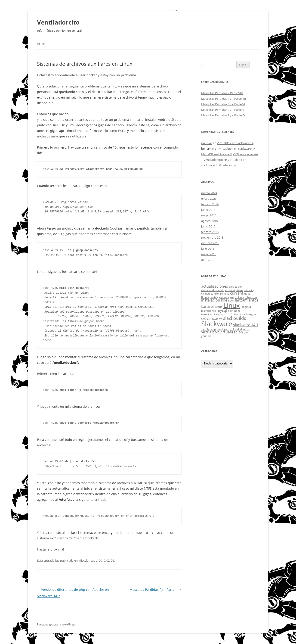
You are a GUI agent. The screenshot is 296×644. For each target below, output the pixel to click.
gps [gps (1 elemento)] (232, 297)
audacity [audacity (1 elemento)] (249, 290)
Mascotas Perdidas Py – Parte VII (224, 99)
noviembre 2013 (212, 237)
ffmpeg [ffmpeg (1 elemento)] (205, 297)
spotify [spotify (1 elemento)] (205, 329)
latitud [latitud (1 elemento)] (219, 307)
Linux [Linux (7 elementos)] (232, 305)
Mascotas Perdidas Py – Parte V (223, 110)
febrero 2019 (210, 204)
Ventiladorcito (58, 22)
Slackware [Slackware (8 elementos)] (217, 324)
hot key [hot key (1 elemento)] (239, 297)
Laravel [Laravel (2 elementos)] (207, 306)
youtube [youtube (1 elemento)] (206, 336)
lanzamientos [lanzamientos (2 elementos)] (247, 300)
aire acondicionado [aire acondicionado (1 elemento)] (213, 290)
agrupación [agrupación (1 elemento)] (236, 287)
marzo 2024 (209, 193)
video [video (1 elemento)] (246, 329)
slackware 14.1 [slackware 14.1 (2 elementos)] (246, 325)
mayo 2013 (209, 254)
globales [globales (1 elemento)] (224, 297)
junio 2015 (208, 226)
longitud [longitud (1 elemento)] (246, 307)
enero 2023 (209, 199)
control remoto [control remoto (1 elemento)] (220, 294)
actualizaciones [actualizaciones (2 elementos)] (215, 286)
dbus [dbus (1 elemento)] (247, 294)
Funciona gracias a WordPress (56, 624)
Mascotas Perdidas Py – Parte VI (223, 104)
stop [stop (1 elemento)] (213, 329)
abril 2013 (208, 260)
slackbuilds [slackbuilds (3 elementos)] (235, 318)
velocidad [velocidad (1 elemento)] (236, 329)
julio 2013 (208, 249)
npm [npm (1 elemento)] (237, 311)
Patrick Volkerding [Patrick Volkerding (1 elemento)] (212, 314)
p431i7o (207, 143)
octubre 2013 (210, 243)
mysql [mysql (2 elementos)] (222, 310)
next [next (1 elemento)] (231, 311)
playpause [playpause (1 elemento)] (239, 314)
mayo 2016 (209, 215)
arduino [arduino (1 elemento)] (230, 290)
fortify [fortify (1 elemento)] (214, 297)
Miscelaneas (87, 560)
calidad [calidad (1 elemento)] (205, 294)
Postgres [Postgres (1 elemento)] (251, 314)
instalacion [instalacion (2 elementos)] (211, 300)
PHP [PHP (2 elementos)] (228, 314)
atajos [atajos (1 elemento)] (239, 290)
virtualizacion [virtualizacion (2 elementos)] (231, 332)
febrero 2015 (210, 232)
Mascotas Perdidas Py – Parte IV (223, 115)
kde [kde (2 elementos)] (224, 300)
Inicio (41, 44)
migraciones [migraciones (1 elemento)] (208, 311)
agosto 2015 (210, 221)
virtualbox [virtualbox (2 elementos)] (210, 332)
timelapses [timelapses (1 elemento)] (223, 329)
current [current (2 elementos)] (237, 293)
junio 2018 (208, 210)
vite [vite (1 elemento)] (246, 333)
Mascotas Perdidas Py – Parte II (156, 590)
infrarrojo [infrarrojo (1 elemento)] (251, 297)
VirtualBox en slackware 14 (235, 143)
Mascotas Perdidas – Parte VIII (222, 93)
